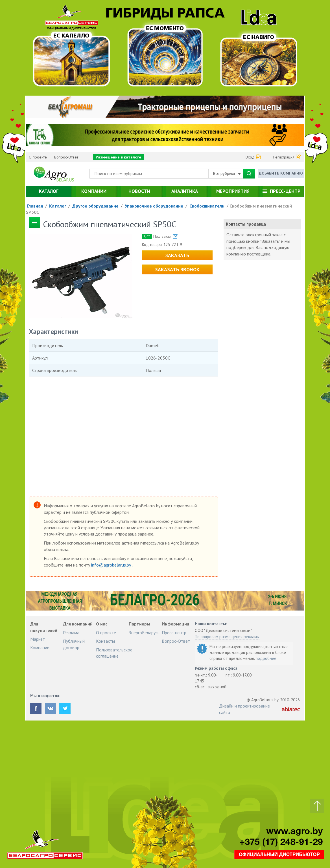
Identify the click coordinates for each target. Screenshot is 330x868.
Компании (94, 191)
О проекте (38, 157)
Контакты (105, 641)
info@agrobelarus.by (112, 565)
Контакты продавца (246, 224)
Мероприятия (233, 191)
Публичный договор (74, 644)
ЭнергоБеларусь (144, 633)
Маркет (38, 639)
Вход (250, 157)
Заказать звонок (177, 269)
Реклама (71, 633)
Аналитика (185, 191)
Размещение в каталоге (118, 157)
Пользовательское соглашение (114, 653)
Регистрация (284, 157)
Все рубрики (227, 173)
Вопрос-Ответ (66, 157)
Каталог (49, 191)
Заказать (177, 255)
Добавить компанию (281, 173)
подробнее (266, 658)
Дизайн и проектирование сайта (244, 709)
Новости (139, 191)
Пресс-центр (285, 191)
